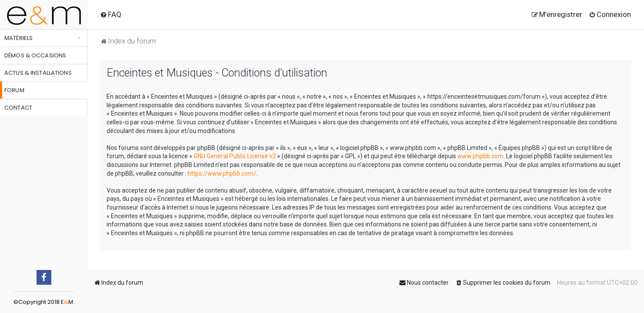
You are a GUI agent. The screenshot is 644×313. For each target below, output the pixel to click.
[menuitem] (111, 14)
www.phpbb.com (480, 156)
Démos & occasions (35, 55)
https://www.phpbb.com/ (222, 173)
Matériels (18, 38)
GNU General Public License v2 (235, 156)
